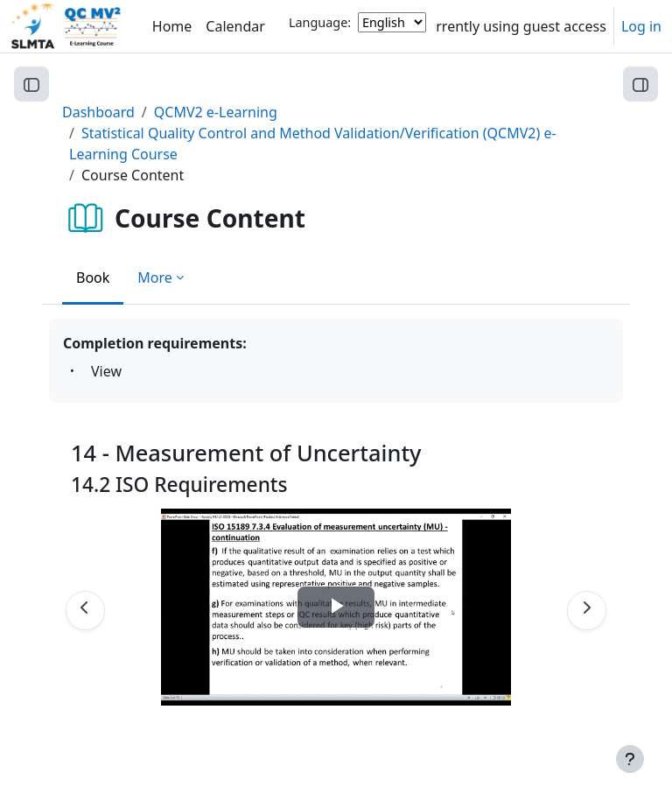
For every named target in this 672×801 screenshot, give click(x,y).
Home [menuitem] (172, 26)
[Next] (587, 611)
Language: (320, 22)
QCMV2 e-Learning (216, 112)
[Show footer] (630, 759)
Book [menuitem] (93, 278)
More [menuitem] (155, 278)
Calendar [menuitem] (235, 26)
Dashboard (98, 112)
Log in (641, 26)
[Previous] (85, 611)
